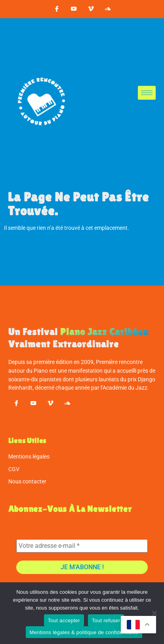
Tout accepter (64, 620)
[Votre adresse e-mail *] (82, 546)
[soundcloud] (108, 9)
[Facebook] (57, 9)
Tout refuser (106, 620)
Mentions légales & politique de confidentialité (84, 632)
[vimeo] (91, 9)
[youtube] (74, 9)
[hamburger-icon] (147, 93)
